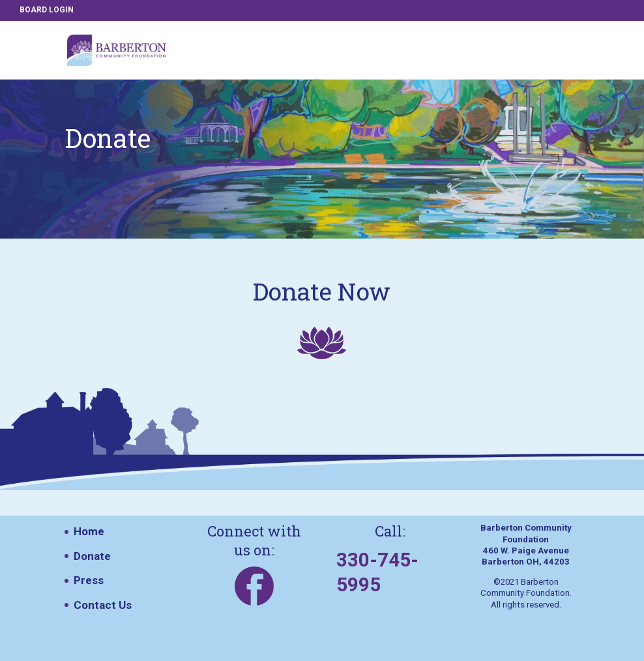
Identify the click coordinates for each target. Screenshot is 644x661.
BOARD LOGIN (47, 10)
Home (89, 531)
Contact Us (103, 605)
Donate (92, 556)
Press (89, 580)
